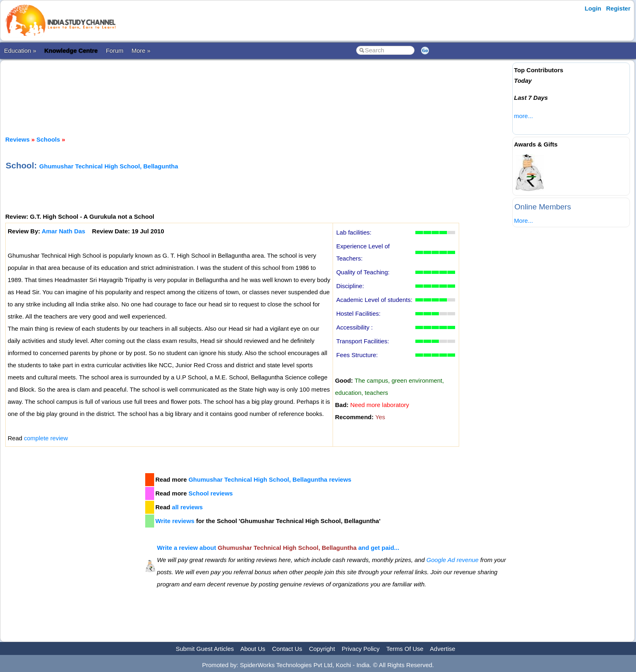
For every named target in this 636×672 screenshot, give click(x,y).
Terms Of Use (405, 649)
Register (618, 8)
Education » (20, 51)
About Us (253, 649)
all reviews (187, 507)
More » (141, 51)
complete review (46, 438)
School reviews (211, 493)
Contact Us (287, 649)
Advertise (443, 649)
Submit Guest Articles (205, 649)
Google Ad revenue (452, 560)
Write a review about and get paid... (278, 548)
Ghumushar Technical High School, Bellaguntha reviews (270, 479)
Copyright (322, 649)
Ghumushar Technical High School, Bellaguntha (109, 166)
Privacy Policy (361, 649)
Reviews (17, 139)
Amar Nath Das (64, 231)
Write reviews (175, 521)
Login (593, 8)
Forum (115, 51)
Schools (48, 139)
